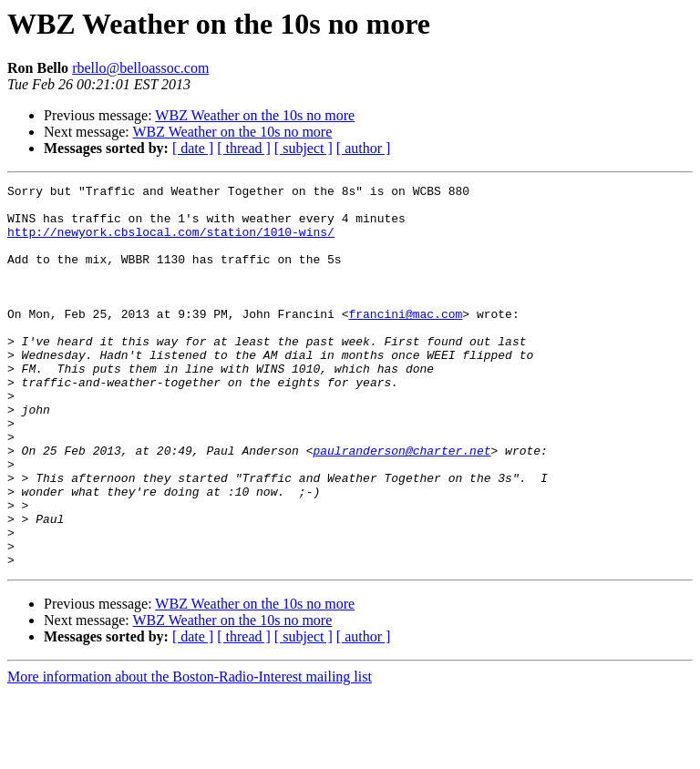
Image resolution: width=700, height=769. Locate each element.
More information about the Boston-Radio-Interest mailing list (190, 753)
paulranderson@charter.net (401, 505)
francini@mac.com (405, 341)
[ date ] (193, 148)
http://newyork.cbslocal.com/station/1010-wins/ (171, 242)
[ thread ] (244, 148)
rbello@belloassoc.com (140, 68)
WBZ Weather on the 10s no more (255, 115)
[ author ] (364, 148)
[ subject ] (304, 148)
